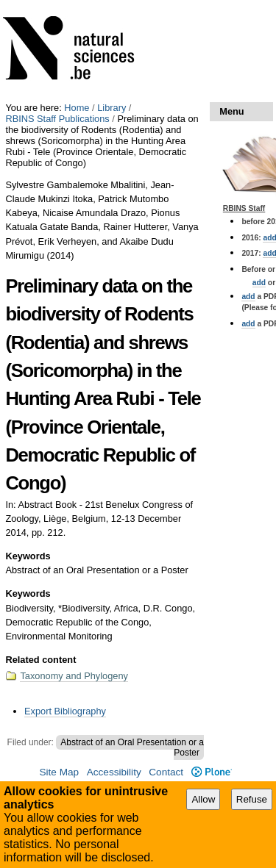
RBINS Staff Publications (57, 119)
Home (77, 108)
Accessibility (114, 772)
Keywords (28, 556)
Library (112, 108)
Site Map (59, 772)
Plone (212, 772)
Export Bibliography (65, 711)
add (259, 283)
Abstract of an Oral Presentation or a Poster (132, 747)
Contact (166, 772)
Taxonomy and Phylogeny (74, 676)
